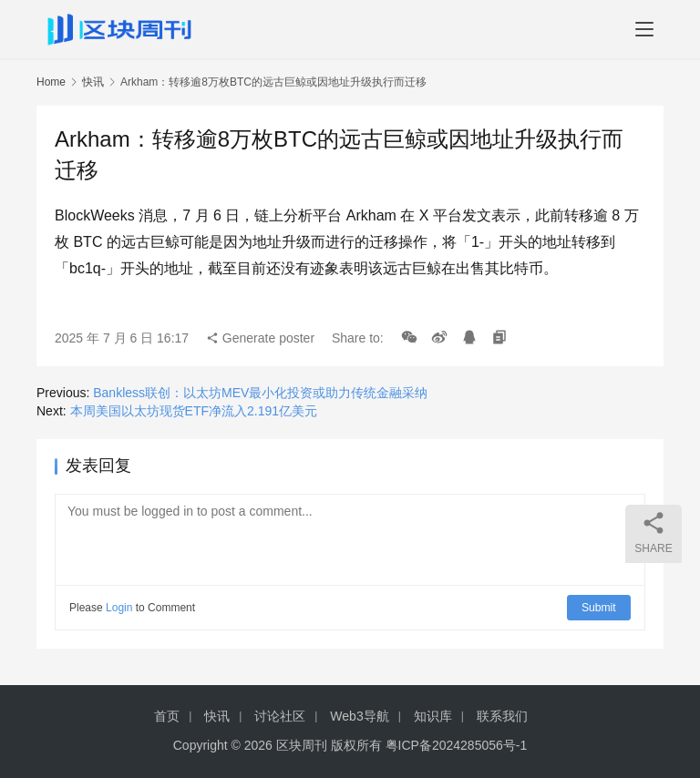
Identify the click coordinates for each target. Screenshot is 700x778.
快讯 (93, 82)
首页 (167, 716)
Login (119, 608)
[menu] (644, 29)
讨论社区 (280, 716)
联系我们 (502, 716)
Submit (599, 608)
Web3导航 (359, 716)
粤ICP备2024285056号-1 (457, 745)
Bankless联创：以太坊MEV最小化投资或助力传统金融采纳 (260, 393)
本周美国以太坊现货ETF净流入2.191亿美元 (194, 411)
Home (51, 82)
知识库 (433, 716)
